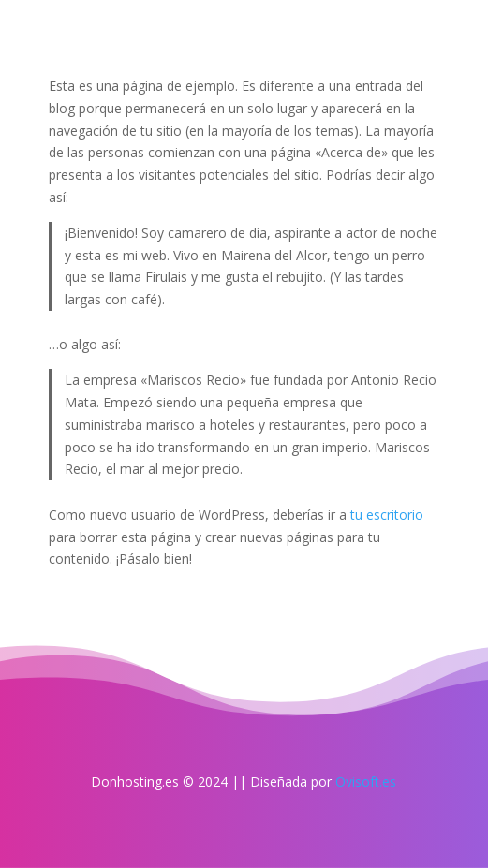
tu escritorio (387, 515)
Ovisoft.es (366, 781)
